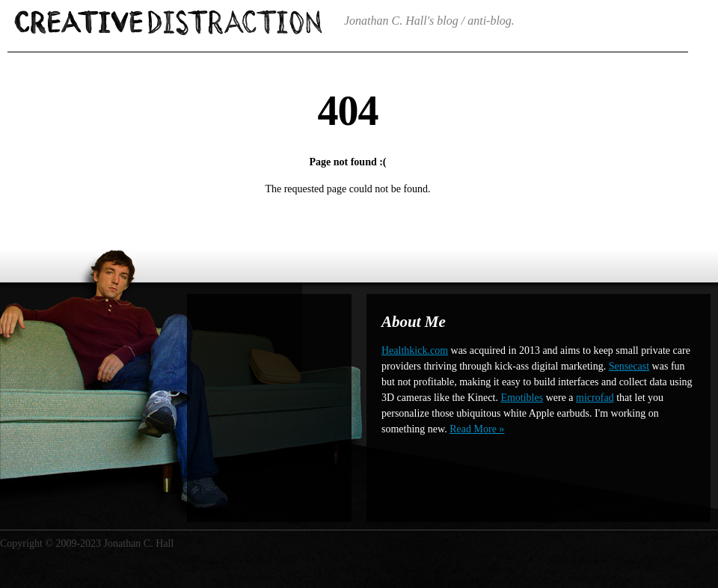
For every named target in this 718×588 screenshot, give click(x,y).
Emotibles (522, 398)
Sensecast (629, 366)
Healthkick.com (415, 350)
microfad (595, 398)
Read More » (477, 429)
